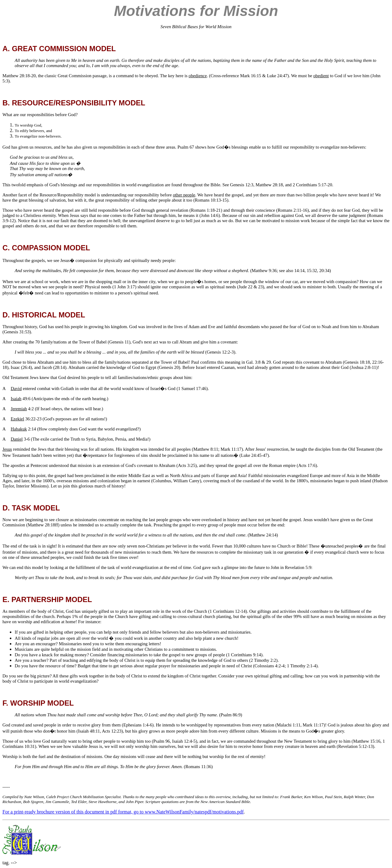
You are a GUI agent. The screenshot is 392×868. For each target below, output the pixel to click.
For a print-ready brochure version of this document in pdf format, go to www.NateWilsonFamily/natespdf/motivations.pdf (123, 812)
